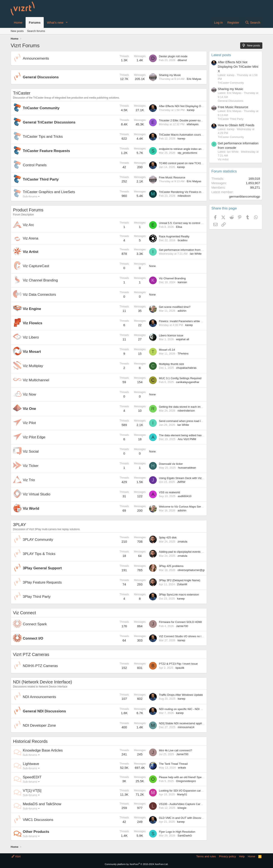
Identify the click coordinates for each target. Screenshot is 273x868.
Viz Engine (32, 309)
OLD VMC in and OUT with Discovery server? (187, 818)
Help (242, 856)
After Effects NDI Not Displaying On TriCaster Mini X (191, 106)
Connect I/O (33, 638)
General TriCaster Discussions (49, 122)
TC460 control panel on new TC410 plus (184, 163)
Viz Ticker (31, 466)
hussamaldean (187, 468)
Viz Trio (29, 480)
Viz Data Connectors (39, 295)
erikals (182, 768)
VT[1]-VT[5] (32, 791)
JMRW (181, 482)
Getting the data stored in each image (182, 407)
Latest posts (221, 55)
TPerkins (183, 354)
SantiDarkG (185, 836)
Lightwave (31, 764)
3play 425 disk (168, 537)
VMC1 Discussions (38, 820)
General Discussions (41, 77)
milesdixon (184, 196)
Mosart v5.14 (167, 350)
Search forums (36, 31)
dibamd (182, 60)
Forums (35, 22)
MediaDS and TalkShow (42, 804)
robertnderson (186, 411)
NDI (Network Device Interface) (43, 682)
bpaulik (180, 668)
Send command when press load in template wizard (191, 421)
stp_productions (187, 153)
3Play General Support (42, 568)
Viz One (29, 409)
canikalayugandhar (188, 382)
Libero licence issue (171, 335)
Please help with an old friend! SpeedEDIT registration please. (197, 777)
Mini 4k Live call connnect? (175, 750)
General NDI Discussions (44, 711)
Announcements (36, 58)
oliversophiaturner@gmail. (194, 570)
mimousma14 (186, 727)
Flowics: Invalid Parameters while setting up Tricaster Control (196, 321)
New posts (17, 31)
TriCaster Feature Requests (46, 151)
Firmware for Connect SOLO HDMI (180, 622)
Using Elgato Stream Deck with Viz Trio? (184, 478)
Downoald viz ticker (171, 464)
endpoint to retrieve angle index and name (185, 149)
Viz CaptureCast (36, 266)
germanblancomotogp (245, 196)
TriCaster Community (41, 108)
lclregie (182, 808)
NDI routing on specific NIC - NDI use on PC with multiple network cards (203, 709)
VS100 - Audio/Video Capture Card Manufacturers (190, 804)
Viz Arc (28, 225)
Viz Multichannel (36, 380)
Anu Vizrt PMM (187, 439)
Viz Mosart (32, 352)
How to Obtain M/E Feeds (236, 125)
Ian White (196, 254)
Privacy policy (227, 856)
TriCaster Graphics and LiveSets (49, 192)
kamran (182, 282)
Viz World (31, 509)
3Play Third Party (37, 597)
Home (18, 22)
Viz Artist (31, 252)
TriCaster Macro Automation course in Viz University (191, 135)
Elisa (179, 227)
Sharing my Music (170, 75)
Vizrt (16, 856)
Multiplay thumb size (171, 364)
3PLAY (20, 525)
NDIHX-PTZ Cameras (40, 666)
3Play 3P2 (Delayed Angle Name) (180, 580)
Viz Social (31, 451)
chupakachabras (186, 368)
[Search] (253, 22)
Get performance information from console (185, 250)
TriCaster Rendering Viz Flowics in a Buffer (185, 192)
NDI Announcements (39, 697)
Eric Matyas (194, 79)
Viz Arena (30, 238)
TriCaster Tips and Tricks (43, 137)
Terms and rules (206, 856)
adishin (182, 311)
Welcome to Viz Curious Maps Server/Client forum (190, 507)
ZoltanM (182, 584)
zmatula (182, 542)
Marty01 (182, 794)
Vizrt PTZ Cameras (31, 654)
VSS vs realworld (169, 492)
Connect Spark (35, 624)
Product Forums (28, 210)
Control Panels (35, 165)
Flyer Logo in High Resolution (177, 832)
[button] (67, 22)
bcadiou (183, 240)
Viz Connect (24, 613)
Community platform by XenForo (136, 864)
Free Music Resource (172, 177)
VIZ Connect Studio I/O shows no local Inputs (187, 636)
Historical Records (30, 741)
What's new (55, 22)
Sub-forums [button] (30, 196)
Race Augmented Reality (174, 236)
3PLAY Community (38, 540)
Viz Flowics (33, 323)
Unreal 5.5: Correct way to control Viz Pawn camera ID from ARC (199, 223)
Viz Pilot (29, 423)
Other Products (36, 832)
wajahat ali (182, 339)
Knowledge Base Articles (43, 750)
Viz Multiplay (33, 366)
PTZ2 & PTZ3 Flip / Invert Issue (178, 664)
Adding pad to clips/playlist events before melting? (190, 552)
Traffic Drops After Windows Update (181, 695)
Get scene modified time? (175, 307)
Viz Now (29, 394)
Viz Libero (31, 337)
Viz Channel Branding (40, 280)
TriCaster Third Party (41, 179)
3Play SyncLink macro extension (179, 595)
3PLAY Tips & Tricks (39, 554)
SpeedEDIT (32, 777)
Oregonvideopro (186, 781)
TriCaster (22, 93)
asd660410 (184, 496)
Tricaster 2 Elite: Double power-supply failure (186, 120)
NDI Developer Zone (39, 725)
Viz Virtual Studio (37, 494)
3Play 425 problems (171, 566)
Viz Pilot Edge (34, 437)
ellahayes (193, 124)
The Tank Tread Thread (173, 764)
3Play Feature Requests (42, 582)
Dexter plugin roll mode (173, 56)
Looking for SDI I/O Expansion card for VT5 (186, 791)
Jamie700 (182, 626)
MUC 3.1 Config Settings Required (180, 378)
